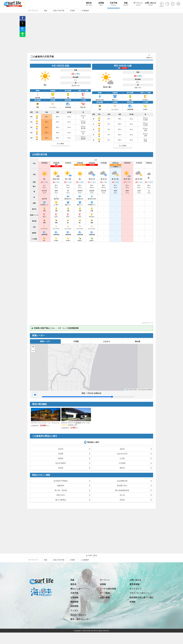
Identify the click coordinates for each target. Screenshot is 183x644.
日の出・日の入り (78, 615)
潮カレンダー (76, 589)
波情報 (101, 4)
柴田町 (61, 458)
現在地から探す (93, 442)
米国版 (132, 602)
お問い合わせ (150, 4)
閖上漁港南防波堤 (122, 490)
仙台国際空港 (122, 481)
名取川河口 (61, 495)
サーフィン (138, 4)
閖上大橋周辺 (61, 500)
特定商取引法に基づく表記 (141, 598)
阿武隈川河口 (122, 486)
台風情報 (74, 598)
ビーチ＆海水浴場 (108, 589)
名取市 (122, 449)
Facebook (22, 20)
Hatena (22, 30)
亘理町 (61, 454)
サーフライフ (33, 560)
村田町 (61, 468)
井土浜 (122, 495)
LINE (22, 35)
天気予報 (114, 4)
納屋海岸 (61, 486)
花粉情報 (74, 606)
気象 (126, 4)
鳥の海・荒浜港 (61, 490)
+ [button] (33, 347)
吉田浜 (122, 500)
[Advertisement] (91, 34)
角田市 (122, 468)
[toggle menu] (179, 3)
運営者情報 (134, 584)
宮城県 (72, 560)
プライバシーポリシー (139, 593)
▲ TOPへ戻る (91, 555)
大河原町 (122, 463)
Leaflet (127, 390)
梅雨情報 (74, 602)
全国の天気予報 (59, 560)
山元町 (122, 458)
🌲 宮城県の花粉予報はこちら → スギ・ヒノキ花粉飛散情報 (55, 328)
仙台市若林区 (61, 463)
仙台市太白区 (122, 454)
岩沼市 (61, 449)
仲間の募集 (105, 598)
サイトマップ (135, 589)
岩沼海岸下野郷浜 (61, 481)
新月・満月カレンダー (80, 619)
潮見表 (89, 4)
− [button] (33, 351)
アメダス (74, 611)
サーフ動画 (105, 593)
